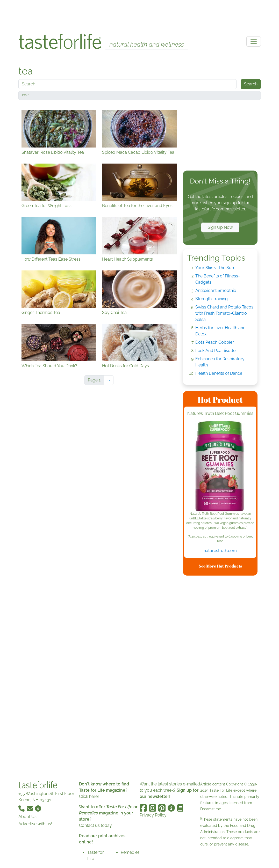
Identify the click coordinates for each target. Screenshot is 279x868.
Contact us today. (96, 825)
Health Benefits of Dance (219, 373)
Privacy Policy (153, 815)
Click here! (89, 796)
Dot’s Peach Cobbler (215, 342)
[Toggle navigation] (254, 41)
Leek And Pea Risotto (216, 351)
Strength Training (212, 299)
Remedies (130, 852)
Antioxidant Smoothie (216, 290)
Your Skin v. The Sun (215, 268)
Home (25, 95)
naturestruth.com (220, 551)
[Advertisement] (140, 15)
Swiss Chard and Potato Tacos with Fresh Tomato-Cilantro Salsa (224, 313)
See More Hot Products (220, 566)
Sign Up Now (220, 227)
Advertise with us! (35, 824)
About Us (27, 817)
